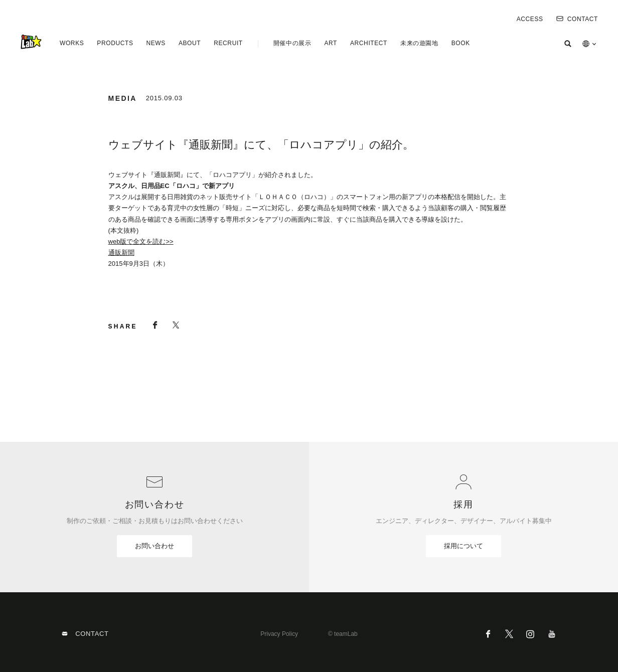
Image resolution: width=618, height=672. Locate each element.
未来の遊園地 (419, 43)
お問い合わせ (154, 546)
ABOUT (190, 43)
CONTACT (577, 19)
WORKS (72, 43)
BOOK (461, 43)
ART (331, 43)
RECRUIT (228, 43)
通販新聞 (121, 253)
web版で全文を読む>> (141, 241)
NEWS (156, 43)
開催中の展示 (292, 43)
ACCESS (530, 19)
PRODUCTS (115, 43)
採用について (463, 546)
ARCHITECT (369, 43)
